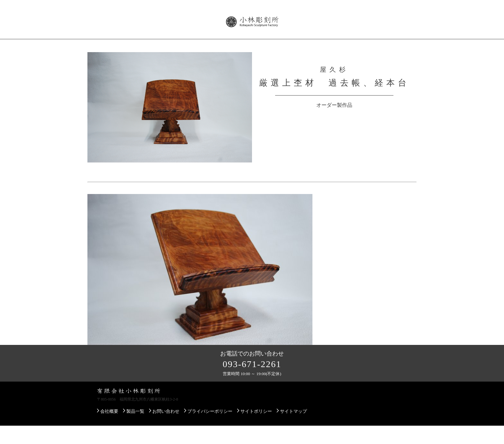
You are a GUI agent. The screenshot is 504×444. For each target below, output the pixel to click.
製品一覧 (143, 45)
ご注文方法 (350, 45)
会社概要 (106, 45)
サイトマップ (293, 430)
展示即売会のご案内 (241, 45)
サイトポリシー (256, 430)
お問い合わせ (393, 45)
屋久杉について (186, 45)
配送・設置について (300, 45)
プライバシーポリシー (210, 430)
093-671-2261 (252, 382)
